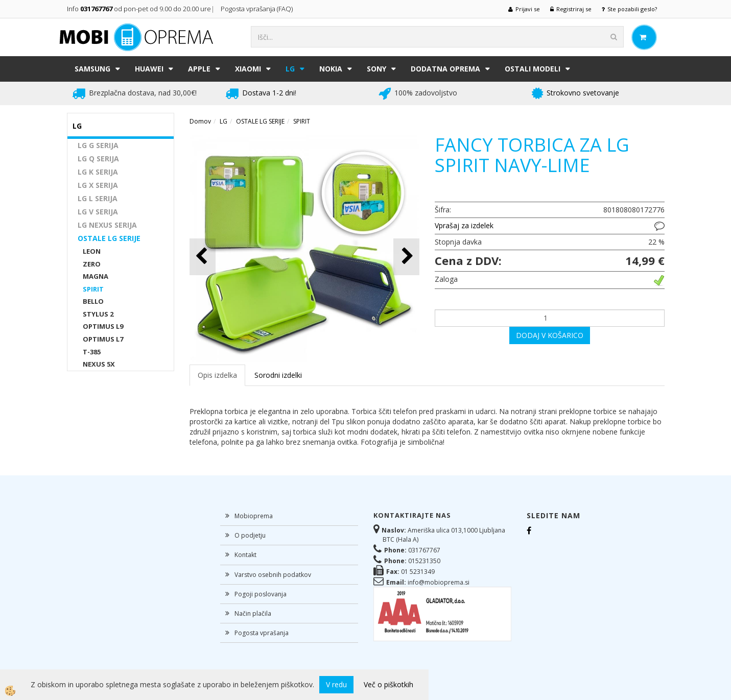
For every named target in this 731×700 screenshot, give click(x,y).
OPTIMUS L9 (103, 326)
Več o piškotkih (388, 684)
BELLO (93, 301)
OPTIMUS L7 (103, 339)
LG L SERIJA (98, 198)
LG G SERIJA (98, 145)
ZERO (92, 264)
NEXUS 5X (99, 364)
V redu (336, 684)
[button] (406, 257)
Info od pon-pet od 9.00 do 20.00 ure (139, 9)
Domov (200, 121)
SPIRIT (93, 289)
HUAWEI (149, 69)
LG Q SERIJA (98, 159)
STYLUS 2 (98, 314)
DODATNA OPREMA (445, 69)
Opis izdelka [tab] (217, 375)
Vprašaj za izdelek (464, 225)
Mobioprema (254, 516)
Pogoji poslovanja (261, 594)
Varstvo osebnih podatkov (273, 575)
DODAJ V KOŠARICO (550, 335)
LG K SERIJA (98, 172)
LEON (92, 251)
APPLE (199, 69)
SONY (376, 69)
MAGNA (96, 276)
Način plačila (253, 613)
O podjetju (250, 535)
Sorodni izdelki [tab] (278, 375)
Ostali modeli (533, 69)
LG (290, 69)
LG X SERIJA (98, 185)
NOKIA (331, 69)
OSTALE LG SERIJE (109, 238)
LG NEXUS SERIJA (107, 225)
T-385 (92, 352)
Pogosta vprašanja (262, 633)
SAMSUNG (92, 69)
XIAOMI (248, 69)
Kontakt (245, 555)
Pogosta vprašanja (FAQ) (257, 9)
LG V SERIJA (98, 212)
